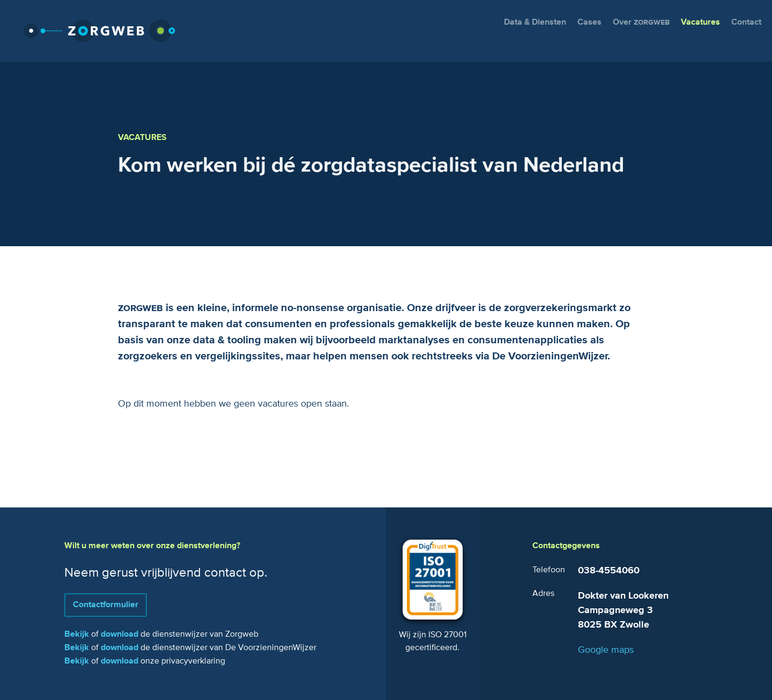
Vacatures (700, 22)
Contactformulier (106, 605)
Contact (746, 22)
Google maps (606, 650)
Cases (589, 22)
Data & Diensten (535, 22)
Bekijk (77, 634)
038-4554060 (609, 570)
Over (641, 22)
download (120, 634)
